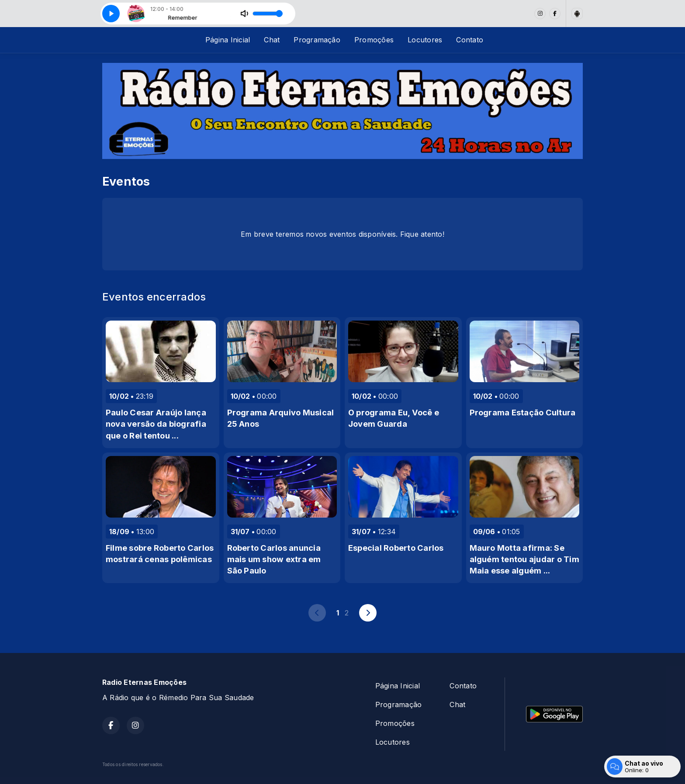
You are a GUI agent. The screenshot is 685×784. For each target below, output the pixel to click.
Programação (317, 40)
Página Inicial (228, 40)
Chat (272, 40)
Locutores (425, 40)
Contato (470, 40)
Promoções (374, 40)
